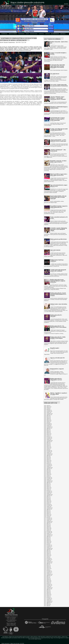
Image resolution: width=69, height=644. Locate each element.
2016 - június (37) (47, 538)
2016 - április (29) (47, 540)
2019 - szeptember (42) (48, 494)
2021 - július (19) (47, 470)
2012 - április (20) (47, 593)
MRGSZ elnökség (13, 34)
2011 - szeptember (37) (48, 601)
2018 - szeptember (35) (48, 508)
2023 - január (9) (47, 449)
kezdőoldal (4, 34)
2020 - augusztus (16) (48, 482)
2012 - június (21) (47, 591)
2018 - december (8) (48, 505)
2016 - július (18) (47, 537)
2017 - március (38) (48, 528)
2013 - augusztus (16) (48, 575)
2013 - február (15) (48, 582)
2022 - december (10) (48, 451)
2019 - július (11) (47, 497)
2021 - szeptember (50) (48, 467)
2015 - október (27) (48, 547)
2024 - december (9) (48, 424)
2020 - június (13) (47, 484)
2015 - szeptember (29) (48, 548)
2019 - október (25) (48, 493)
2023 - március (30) (48, 447)
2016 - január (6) (47, 544)
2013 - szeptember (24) (48, 574)
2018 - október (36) (48, 507)
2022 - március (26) (48, 461)
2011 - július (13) (47, 603)
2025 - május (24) (47, 418)
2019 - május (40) (47, 499)
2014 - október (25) (48, 561)
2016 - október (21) (48, 534)
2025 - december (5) (48, 410)
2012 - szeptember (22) (48, 588)
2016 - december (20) (48, 531)
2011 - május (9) (47, 606)
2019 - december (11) (48, 491)
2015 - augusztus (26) (48, 549)
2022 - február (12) (48, 462)
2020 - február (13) (48, 489)
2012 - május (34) (47, 592)
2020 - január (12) (47, 490)
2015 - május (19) (47, 553)
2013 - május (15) (47, 579)
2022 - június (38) (47, 457)
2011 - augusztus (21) (48, 602)
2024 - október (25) (48, 426)
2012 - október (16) (48, 587)
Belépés (66, 4)
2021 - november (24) (48, 465)
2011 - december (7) (48, 598)
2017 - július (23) (47, 524)
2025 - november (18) (48, 411)
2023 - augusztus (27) (48, 442)
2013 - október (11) (48, 573)
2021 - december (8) (48, 464)
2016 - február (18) (48, 543)
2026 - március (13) (48, 407)
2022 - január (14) (47, 463)
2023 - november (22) (48, 438)
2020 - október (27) (48, 480)
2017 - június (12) (47, 525)
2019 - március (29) (48, 501)
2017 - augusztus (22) (48, 522)
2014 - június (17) (47, 565)
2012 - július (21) (47, 590)
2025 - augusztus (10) (48, 415)
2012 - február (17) (48, 596)
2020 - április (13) (47, 487)
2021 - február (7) (47, 475)
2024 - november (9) (48, 425)
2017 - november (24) (48, 519)
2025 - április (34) (47, 419)
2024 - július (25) (47, 429)
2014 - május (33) (47, 566)
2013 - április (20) (47, 580)
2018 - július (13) (47, 510)
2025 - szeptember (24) (48, 414)
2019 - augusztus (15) (48, 496)
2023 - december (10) (48, 437)
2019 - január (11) (47, 503)
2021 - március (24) (48, 474)
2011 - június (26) (47, 605)
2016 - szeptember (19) (48, 535)
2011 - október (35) (48, 600)
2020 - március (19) (48, 488)
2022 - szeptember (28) (48, 454)
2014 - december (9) (48, 558)
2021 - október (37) (48, 466)
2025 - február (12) (48, 421)
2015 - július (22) (47, 551)
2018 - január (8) (47, 517)
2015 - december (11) (48, 545)
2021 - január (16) (47, 476)
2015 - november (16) (48, 546)
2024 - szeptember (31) (48, 427)
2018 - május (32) (47, 512)
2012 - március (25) (48, 594)
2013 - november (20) (48, 572)
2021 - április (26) (47, 473)
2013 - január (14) (47, 583)
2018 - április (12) (47, 514)
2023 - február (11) (48, 448)
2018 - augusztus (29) (48, 509)
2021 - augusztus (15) (48, 469)
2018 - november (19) (48, 506)
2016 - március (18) (48, 542)
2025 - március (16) (48, 420)
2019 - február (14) (48, 502)
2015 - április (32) (47, 554)
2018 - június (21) (47, 511)
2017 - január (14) (47, 530)
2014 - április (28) (47, 567)
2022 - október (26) (48, 453)
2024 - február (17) (48, 435)
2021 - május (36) (47, 472)
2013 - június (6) (47, 578)
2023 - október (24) (48, 439)
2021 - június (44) (47, 471)
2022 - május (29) (47, 458)
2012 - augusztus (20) (48, 589)
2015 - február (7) (47, 556)
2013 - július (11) (47, 576)
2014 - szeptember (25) (48, 562)
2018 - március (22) (48, 515)
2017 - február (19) (48, 529)
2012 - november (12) (48, 585)
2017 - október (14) (48, 520)
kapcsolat (63, 34)
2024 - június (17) (47, 430)
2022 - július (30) (47, 456)
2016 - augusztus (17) (48, 536)
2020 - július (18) (47, 483)
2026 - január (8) (47, 409)
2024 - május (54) (47, 431)
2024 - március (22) (48, 434)
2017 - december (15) (48, 518)
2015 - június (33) (47, 552)
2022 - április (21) (47, 460)
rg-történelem (55, 34)
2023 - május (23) (47, 445)
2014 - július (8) (47, 564)
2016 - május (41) (47, 539)
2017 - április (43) (47, 527)
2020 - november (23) (48, 479)
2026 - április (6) (47, 406)
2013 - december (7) (48, 571)
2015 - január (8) (47, 557)
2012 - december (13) (48, 584)
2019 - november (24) (48, 492)
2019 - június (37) (47, 498)
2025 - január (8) (47, 422)
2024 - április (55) (47, 433)
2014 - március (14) (48, 569)
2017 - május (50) (47, 526)
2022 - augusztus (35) (48, 455)
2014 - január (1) (47, 570)
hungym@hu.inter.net (11, 621)
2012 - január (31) (47, 597)
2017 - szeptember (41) (48, 521)
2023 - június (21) (47, 444)
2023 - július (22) (47, 443)
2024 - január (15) (47, 436)
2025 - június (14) (47, 417)
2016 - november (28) (48, 533)
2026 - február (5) (47, 408)
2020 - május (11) (47, 485)
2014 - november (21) (48, 560)
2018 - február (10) (48, 516)
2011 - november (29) (48, 599)
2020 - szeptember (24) (48, 481)
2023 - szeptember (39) (48, 440)
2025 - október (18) (48, 412)
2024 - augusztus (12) (48, 428)
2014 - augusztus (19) (48, 563)
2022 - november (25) (48, 452)
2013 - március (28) (48, 581)
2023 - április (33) (47, 446)
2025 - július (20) (47, 416)
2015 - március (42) (48, 555)
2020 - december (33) (48, 478)
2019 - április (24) (47, 500)
